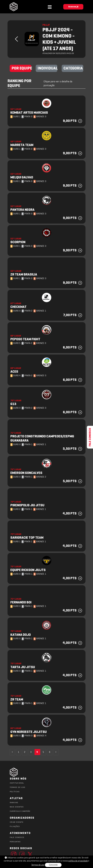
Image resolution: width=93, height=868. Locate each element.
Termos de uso (38, 865)
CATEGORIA (73, 68)
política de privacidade (78, 861)
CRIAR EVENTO (17, 822)
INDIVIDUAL (47, 68)
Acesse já (73, 7)
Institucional (17, 783)
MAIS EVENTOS (17, 807)
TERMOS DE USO (18, 787)
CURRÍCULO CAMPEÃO (20, 811)
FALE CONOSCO (17, 837)
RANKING (14, 803)
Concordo (53, 865)
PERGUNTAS (15, 842)
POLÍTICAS (15, 792)
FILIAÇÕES (15, 827)
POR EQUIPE (21, 68)
